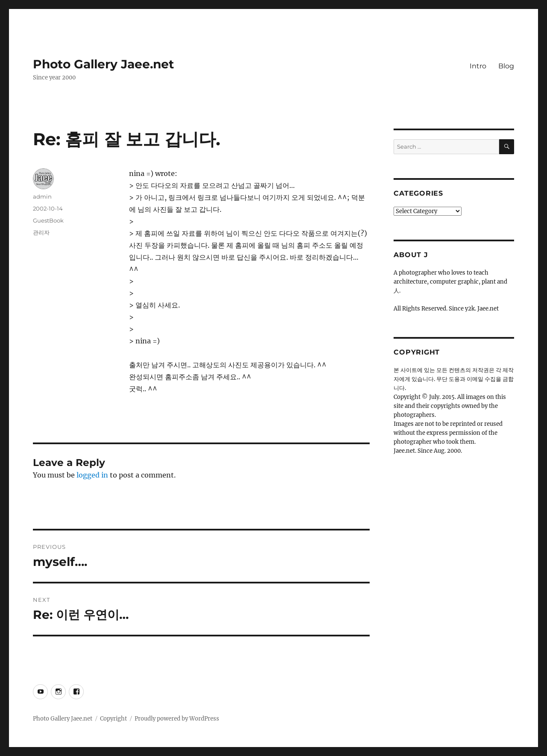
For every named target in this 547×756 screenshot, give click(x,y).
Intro (478, 66)
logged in (92, 475)
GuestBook (48, 220)
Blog (506, 66)
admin (42, 196)
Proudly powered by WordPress (177, 719)
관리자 (41, 232)
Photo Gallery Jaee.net (103, 64)
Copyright (113, 719)
